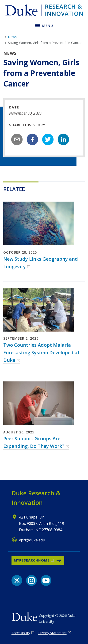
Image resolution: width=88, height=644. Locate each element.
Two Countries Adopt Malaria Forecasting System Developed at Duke (41, 352)
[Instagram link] (31, 580)
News (12, 37)
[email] (17, 139)
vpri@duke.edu (32, 540)
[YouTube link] (46, 580)
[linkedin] (63, 139)
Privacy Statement (52, 633)
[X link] (17, 580)
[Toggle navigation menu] (44, 25)
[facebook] (32, 139)
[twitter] (48, 139)
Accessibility (21, 633)
